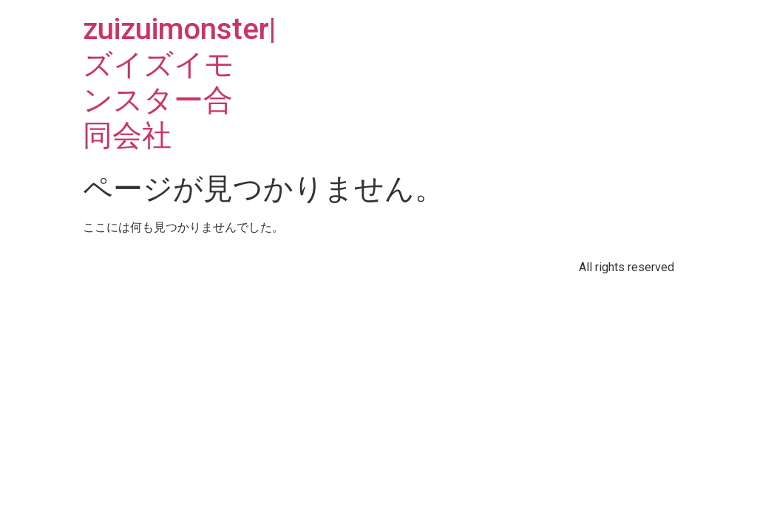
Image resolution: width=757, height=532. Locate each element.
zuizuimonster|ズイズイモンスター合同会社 (179, 82)
